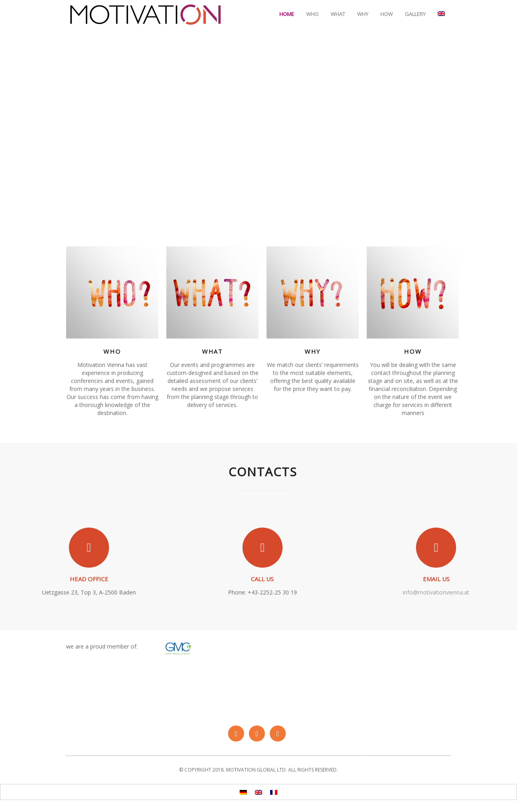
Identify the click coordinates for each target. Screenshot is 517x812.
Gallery (415, 14)
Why (363, 14)
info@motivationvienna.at (436, 592)
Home (287, 14)
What (338, 14)
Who (312, 14)
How (387, 14)
